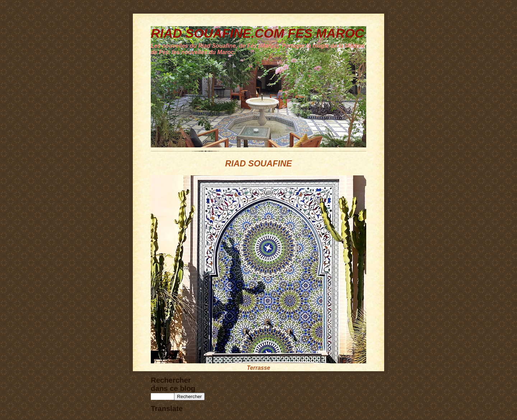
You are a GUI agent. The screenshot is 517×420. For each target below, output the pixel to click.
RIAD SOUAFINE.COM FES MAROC (257, 33)
